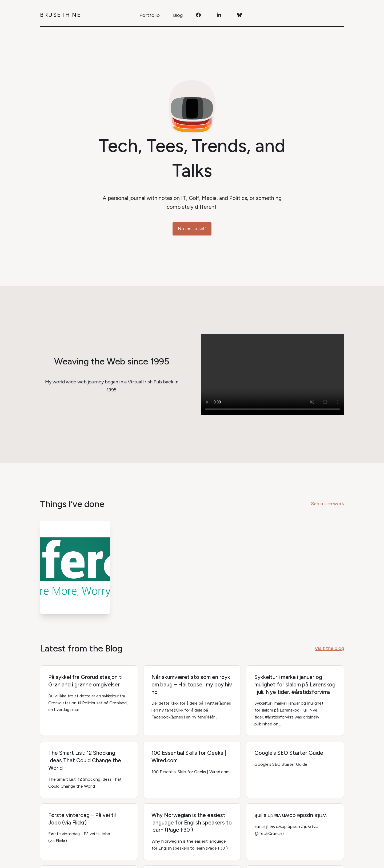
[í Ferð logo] (75, 567)
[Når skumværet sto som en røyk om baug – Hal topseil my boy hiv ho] (192, 701)
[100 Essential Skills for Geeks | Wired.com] (192, 770)
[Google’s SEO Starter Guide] (295, 770)
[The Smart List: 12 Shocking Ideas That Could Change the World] (89, 770)
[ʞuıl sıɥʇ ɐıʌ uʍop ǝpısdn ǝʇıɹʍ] (295, 832)
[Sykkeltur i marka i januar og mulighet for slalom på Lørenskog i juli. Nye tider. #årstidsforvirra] (295, 701)
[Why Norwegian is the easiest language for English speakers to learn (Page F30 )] (192, 832)
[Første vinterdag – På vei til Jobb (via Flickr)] (89, 832)
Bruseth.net (63, 15)
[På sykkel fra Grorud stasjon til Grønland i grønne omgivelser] (89, 701)
